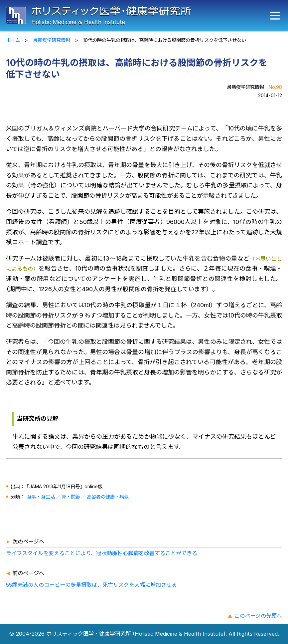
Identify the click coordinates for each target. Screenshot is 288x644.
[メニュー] (275, 16)
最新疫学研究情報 (52, 40)
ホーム (13, 40)
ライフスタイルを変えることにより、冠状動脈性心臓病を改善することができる (102, 553)
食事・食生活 (41, 497)
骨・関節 (71, 497)
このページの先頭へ (258, 616)
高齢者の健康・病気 (108, 497)
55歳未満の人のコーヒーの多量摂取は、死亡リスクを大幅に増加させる (91, 585)
